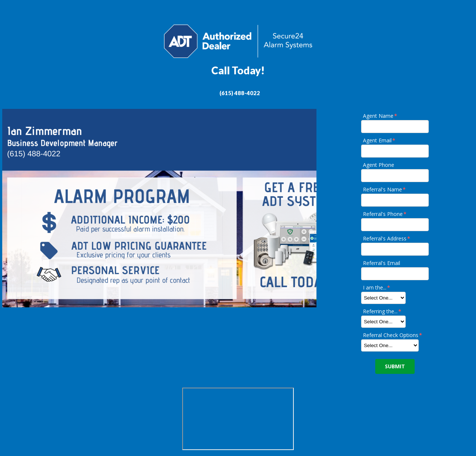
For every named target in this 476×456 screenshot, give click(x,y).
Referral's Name (385, 189)
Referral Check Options (393, 335)
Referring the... (382, 311)
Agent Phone (379, 165)
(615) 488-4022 (240, 93)
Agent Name (380, 116)
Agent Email (379, 140)
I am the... (377, 287)
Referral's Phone (385, 214)
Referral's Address (387, 238)
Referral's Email (382, 263)
